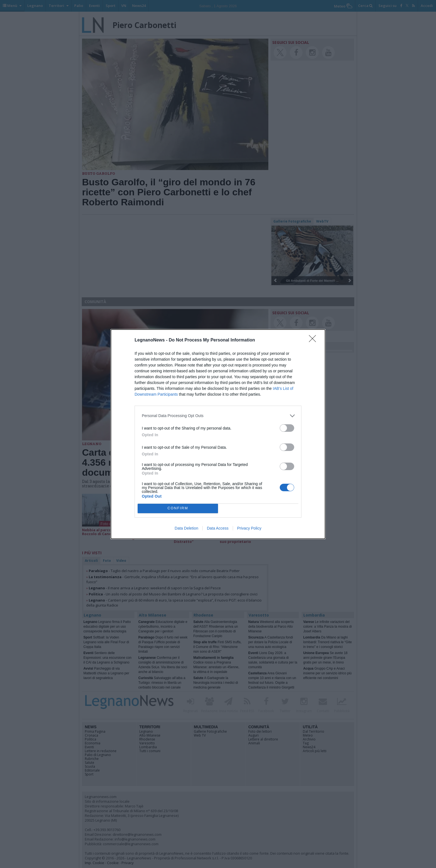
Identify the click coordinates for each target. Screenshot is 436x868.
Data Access (218, 528)
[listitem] (218, 416)
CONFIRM (178, 508)
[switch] (287, 428)
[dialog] (218, 434)
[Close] (314, 340)
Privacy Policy (249, 528)
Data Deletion (186, 528)
